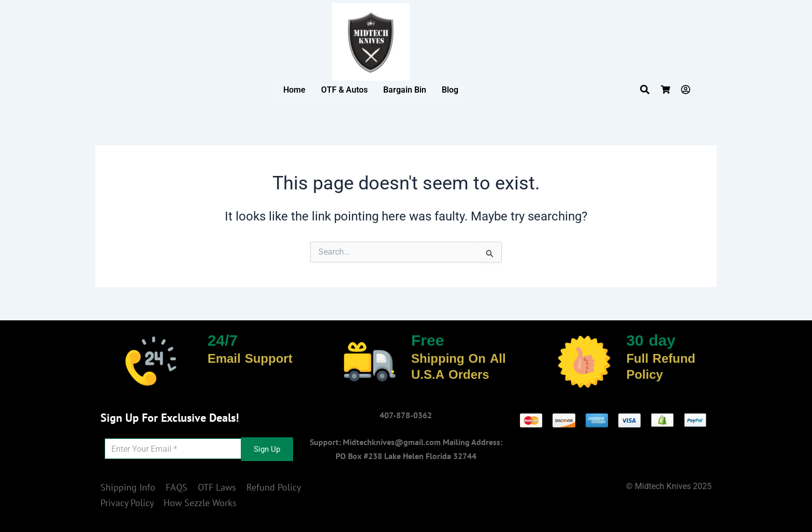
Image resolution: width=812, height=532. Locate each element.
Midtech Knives (663, 486)
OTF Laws (217, 487)
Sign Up (267, 449)
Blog (450, 90)
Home (294, 90)
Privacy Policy (127, 503)
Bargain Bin (405, 90)
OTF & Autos (344, 90)
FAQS (177, 487)
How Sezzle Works (200, 503)
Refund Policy (273, 487)
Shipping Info (128, 487)
